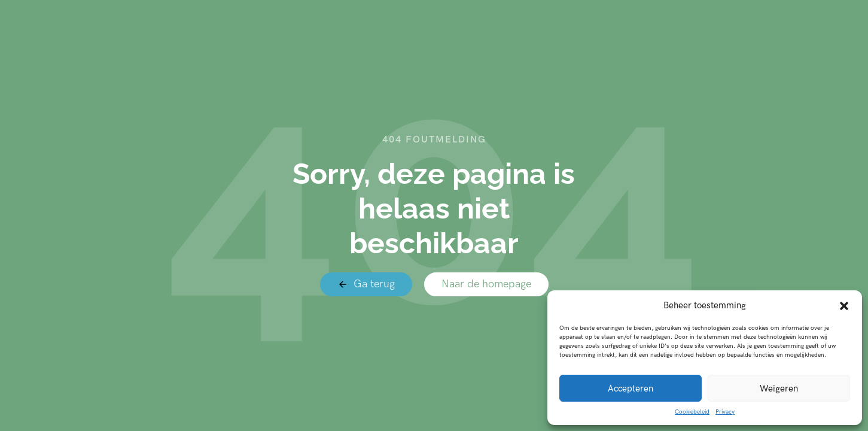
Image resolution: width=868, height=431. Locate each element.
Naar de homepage (486, 284)
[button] (844, 306)
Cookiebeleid (692, 412)
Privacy (725, 412)
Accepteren (631, 388)
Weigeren (779, 388)
